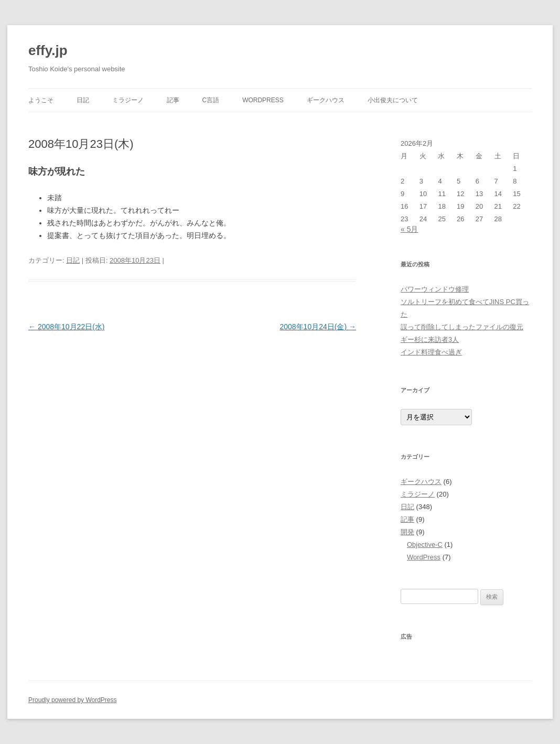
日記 (83, 100)
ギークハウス (326, 100)
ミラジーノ (128, 100)
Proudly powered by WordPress (73, 700)
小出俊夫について (393, 100)
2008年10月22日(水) (67, 327)
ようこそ (41, 100)
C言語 (211, 100)
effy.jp (48, 50)
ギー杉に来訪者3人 (430, 339)
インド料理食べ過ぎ (431, 352)
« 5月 (409, 229)
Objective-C (425, 544)
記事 (173, 100)
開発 (407, 532)
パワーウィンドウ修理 (435, 289)
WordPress (263, 100)
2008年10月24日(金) (318, 327)
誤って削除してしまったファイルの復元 (462, 327)
